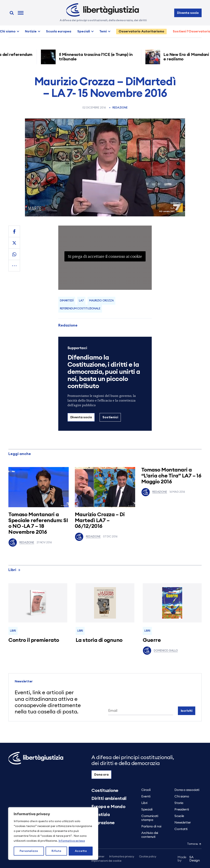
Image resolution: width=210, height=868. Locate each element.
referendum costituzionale (80, 309)
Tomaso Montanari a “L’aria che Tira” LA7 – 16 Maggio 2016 (171, 476)
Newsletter (183, 823)
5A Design (189, 859)
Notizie (31, 31)
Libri (15, 570)
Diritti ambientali (109, 798)
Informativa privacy (122, 857)
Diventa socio (188, 13)
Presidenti (182, 809)
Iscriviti (187, 711)
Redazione (120, 108)
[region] (53, 834)
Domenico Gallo (160, 651)
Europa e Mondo (108, 807)
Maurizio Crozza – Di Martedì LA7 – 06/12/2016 (100, 520)
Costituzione (105, 790)
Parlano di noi (151, 826)
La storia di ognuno (99, 640)
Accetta (81, 851)
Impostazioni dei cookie (106, 861)
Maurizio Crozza (101, 301)
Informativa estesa (72, 841)
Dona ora (101, 775)
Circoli (146, 790)
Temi (103, 31)
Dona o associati (187, 790)
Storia (179, 803)
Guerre (152, 640)
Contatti (181, 829)
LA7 (81, 301)
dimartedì (67, 301)
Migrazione (103, 823)
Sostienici (110, 417)
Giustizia (101, 815)
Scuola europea (59, 31)
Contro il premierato (34, 640)
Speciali (84, 31)
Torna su (194, 844)
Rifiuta (56, 851)
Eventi (146, 796)
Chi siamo (182, 796)
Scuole (179, 816)
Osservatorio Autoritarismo (141, 31)
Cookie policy (148, 857)
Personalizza (29, 851)
